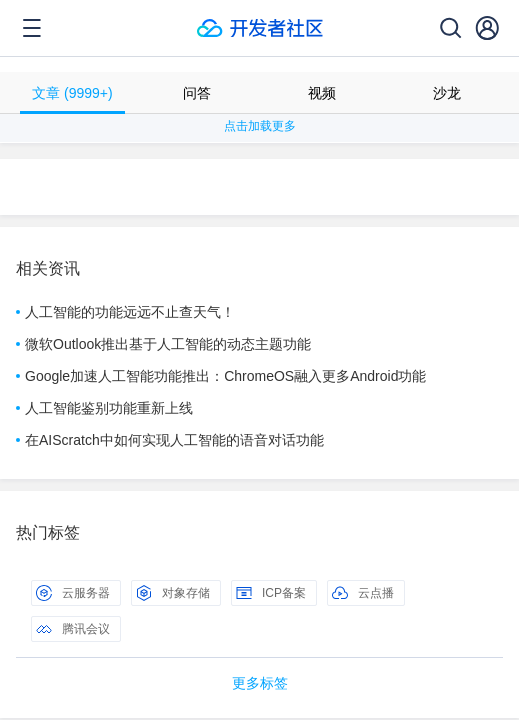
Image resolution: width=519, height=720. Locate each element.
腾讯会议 (73, 629)
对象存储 (173, 593)
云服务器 (73, 593)
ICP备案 (271, 593)
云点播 (363, 593)
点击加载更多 (260, 126)
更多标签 (260, 683)
